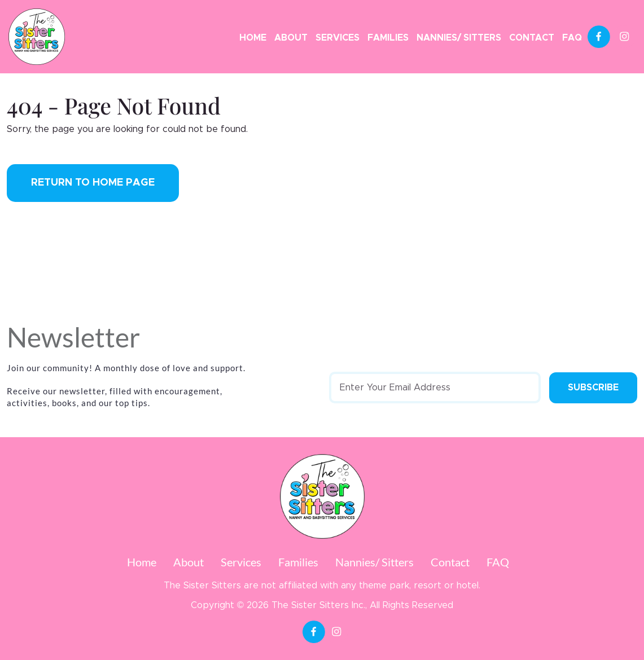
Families (388, 38)
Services (338, 38)
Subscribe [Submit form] (593, 388)
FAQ (572, 38)
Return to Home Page (93, 183)
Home (253, 38)
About (291, 38)
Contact (532, 38)
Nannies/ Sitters (459, 38)
